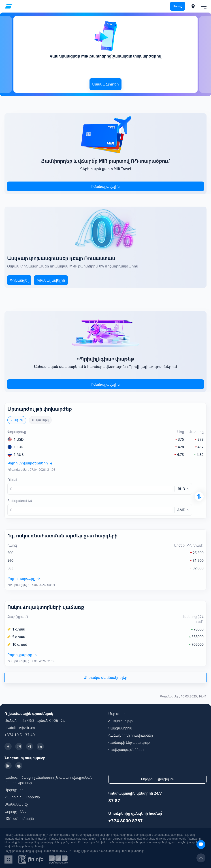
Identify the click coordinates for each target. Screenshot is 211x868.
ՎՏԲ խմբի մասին (19, 819)
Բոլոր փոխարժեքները (30, 463)
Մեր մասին (118, 714)
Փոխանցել (19, 280)
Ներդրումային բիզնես (157, 779)
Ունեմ (12, 480)
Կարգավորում (120, 728)
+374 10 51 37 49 (20, 735)
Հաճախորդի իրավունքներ (131, 735)
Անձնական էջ (16, 804)
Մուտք (178, 6)
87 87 (114, 801)
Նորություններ (16, 811)
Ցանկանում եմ (20, 501)
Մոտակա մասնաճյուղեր (105, 678)
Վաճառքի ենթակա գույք (129, 742)
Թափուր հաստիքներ (22, 797)
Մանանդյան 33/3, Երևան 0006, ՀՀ (35, 720)
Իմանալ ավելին (105, 186)
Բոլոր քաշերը (22, 655)
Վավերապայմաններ (126, 750)
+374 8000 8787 (126, 821)
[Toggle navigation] (202, 6)
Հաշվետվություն (122, 721)
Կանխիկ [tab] (17, 420)
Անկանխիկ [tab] (40, 420)
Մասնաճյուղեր (105, 84)
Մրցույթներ (14, 790)
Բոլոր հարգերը (24, 578)
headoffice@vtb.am (20, 728)
